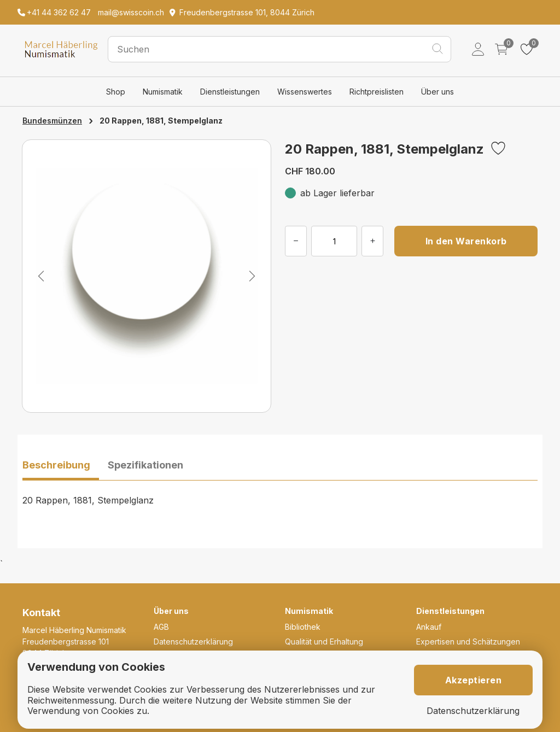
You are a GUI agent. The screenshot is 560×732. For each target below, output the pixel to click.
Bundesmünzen (52, 121)
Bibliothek (303, 627)
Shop (116, 92)
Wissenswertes (305, 92)
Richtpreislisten (377, 92)
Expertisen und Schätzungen (468, 642)
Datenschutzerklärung (193, 642)
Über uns (437, 92)
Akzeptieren (474, 680)
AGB (161, 627)
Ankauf (429, 627)
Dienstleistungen (230, 92)
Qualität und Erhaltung (324, 642)
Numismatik (163, 92)
